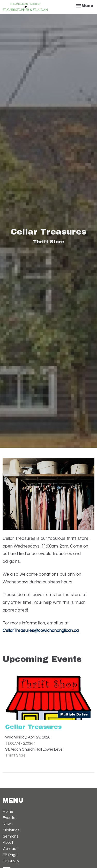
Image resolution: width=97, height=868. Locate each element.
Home (8, 812)
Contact (10, 849)
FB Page (10, 855)
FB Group (11, 861)
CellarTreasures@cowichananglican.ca (41, 631)
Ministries (11, 830)
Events (9, 818)
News (8, 824)
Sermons (11, 836)
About (8, 843)
